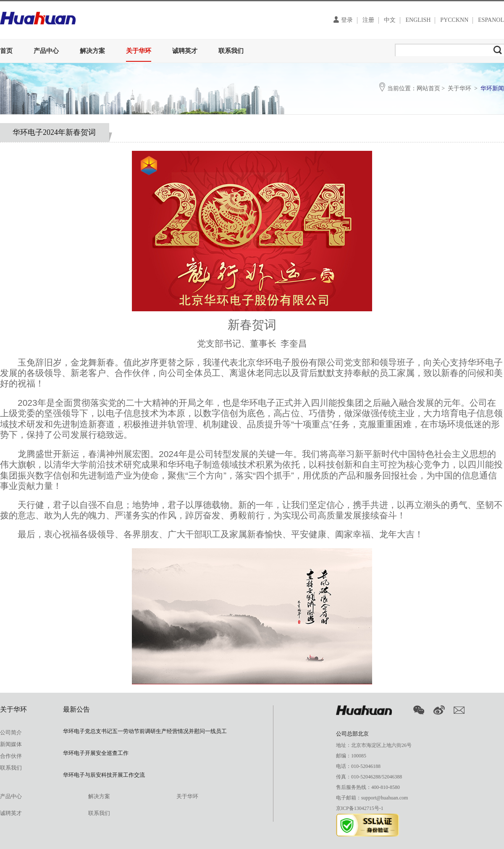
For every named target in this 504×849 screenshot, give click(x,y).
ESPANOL (491, 20)
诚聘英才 (185, 51)
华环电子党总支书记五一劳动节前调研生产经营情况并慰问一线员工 (145, 731)
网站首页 (428, 88)
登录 (343, 20)
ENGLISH (418, 20)
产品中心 (46, 51)
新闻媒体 (11, 744)
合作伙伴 (11, 756)
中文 (390, 20)
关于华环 (139, 51)
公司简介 (11, 732)
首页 (6, 51)
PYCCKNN (454, 20)
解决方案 (92, 51)
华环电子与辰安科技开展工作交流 (104, 775)
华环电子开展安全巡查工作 (96, 753)
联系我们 (231, 51)
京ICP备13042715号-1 (360, 808)
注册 (368, 20)
